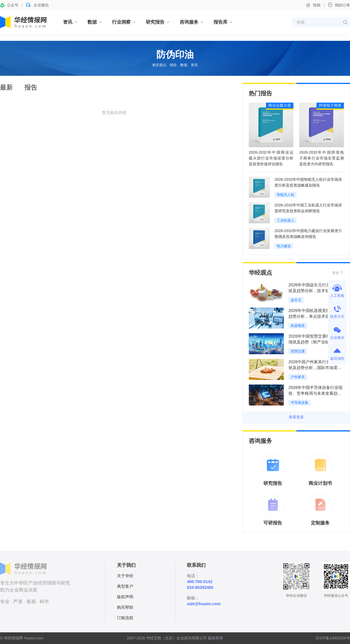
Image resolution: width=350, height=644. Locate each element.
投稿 (313, 5)
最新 (6, 87)
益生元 (296, 300)
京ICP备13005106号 (333, 638)
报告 (31, 87)
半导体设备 (300, 403)
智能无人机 (286, 195)
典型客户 (125, 586)
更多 (338, 272)
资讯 (68, 22)
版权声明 (125, 597)
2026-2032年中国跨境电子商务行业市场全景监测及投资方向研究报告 (322, 158)
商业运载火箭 (280, 105)
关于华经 (125, 576)
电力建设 (284, 246)
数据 (92, 22)
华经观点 (260, 273)
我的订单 (339, 5)
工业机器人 (286, 220)
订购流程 (125, 618)
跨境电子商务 (330, 105)
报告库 (220, 22)
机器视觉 (298, 326)
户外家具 (298, 377)
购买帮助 (125, 607)
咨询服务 (189, 22)
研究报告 (155, 22)
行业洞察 (121, 22)
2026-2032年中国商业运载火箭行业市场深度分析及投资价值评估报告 (271, 158)
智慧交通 (298, 351)
